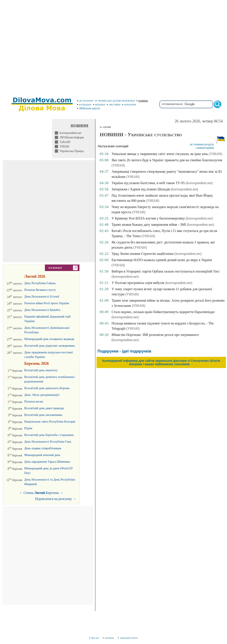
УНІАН (64, 147)
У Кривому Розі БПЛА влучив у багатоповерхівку (148, 218)
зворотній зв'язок (128, 638)
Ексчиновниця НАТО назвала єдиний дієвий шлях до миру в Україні (162, 260)
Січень (28, 493)
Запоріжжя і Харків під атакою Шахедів (141, 189)
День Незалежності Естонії (42, 297)
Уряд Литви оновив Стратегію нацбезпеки (143, 254)
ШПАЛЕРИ (129, 105)
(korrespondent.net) (199, 183)
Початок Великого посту (40, 290)
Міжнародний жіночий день (42, 455)
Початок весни (34, 402)
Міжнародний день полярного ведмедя (49, 339)
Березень (52, 493)
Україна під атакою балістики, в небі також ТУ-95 (148, 183)
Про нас (94, 638)
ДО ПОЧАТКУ (86, 101)
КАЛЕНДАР (84, 105)
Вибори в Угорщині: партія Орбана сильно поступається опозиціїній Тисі (166, 271)
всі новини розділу (202, 144)
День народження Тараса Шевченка (47, 462)
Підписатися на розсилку (56, 499)
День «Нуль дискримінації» (42, 395)
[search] (186, 104)
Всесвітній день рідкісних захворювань (50, 346)
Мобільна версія (89, 108)
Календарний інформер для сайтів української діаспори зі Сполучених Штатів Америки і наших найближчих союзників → (161, 362)
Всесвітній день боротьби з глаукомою (49, 435)
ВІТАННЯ (99, 105)
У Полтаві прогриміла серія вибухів (138, 283)
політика (109, 638)
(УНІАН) (216, 154)
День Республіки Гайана (40, 283)
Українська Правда (71, 151)
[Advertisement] (47, 46)
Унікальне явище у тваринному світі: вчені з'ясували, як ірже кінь (160, 154)
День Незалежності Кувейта (42, 310)
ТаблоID (64, 142)
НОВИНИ (142, 101)
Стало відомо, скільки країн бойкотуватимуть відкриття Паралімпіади (163, 312)
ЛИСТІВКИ (114, 105)
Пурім (28, 428)
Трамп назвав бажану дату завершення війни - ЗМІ (149, 225)
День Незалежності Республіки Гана (48, 442)
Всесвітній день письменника (43, 415)
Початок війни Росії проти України (47, 303)
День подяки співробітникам (43, 448)
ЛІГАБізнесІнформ (71, 137)
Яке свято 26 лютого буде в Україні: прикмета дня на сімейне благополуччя (167, 160)
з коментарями (205, 148)
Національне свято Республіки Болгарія (50, 422)
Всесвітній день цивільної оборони (47, 388)
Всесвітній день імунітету (41, 370)
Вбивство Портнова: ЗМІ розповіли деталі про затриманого (155, 335)
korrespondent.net (70, 133)
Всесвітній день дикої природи (44, 408)
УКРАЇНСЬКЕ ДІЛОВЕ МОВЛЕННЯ (115, 101)
